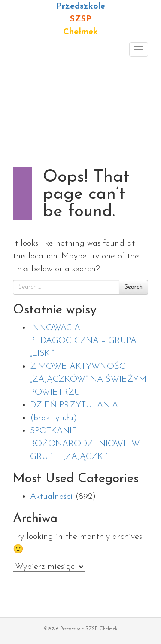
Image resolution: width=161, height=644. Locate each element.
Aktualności (51, 497)
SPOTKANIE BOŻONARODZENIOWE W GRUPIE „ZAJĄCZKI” (85, 444)
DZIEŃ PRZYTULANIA (74, 405)
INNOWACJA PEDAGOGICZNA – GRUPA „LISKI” (83, 341)
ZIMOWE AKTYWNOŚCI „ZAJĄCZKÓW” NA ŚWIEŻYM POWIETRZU (88, 380)
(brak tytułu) (53, 418)
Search (134, 287)
